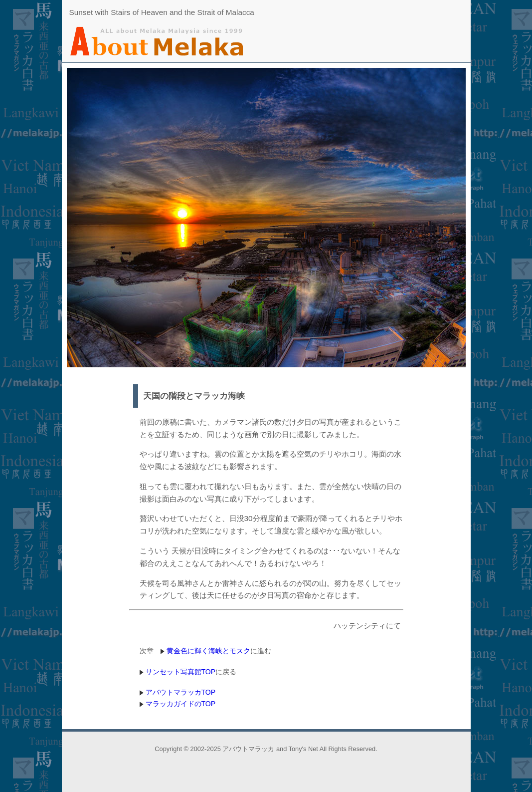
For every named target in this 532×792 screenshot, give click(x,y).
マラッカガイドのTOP (181, 704)
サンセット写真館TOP (181, 672)
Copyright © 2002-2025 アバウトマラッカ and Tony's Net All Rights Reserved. (266, 749)
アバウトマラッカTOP (181, 692)
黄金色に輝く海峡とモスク (208, 651)
